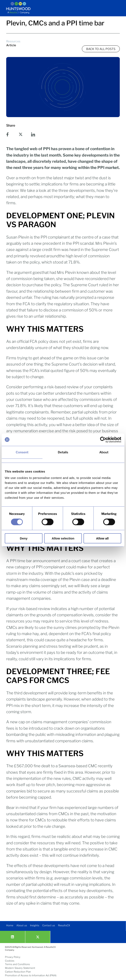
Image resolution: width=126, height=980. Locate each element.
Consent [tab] (22, 452)
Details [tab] (63, 452)
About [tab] (104, 452)
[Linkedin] (12, 937)
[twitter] (38, 937)
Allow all (102, 538)
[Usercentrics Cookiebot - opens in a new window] (103, 440)
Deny (24, 538)
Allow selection (63, 538)
